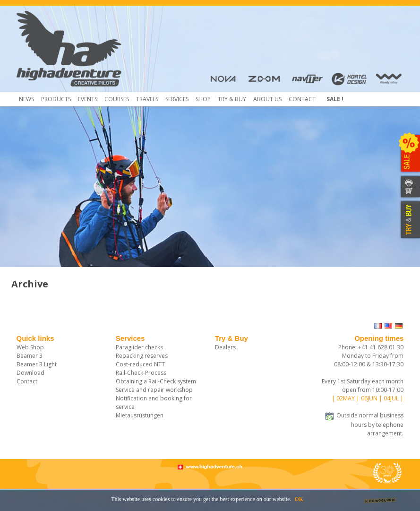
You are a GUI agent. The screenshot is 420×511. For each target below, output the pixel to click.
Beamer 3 (30, 356)
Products (56, 99)
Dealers (225, 347)
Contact (302, 99)
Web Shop (30, 347)
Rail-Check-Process (141, 373)
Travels (147, 99)
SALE (409, 154)
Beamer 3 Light (37, 364)
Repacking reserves (142, 356)
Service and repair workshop (154, 390)
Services (177, 99)
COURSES (117, 99)
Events (88, 99)
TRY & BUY (409, 220)
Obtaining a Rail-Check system (156, 381)
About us (267, 99)
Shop (203, 99)
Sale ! (335, 99)
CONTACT (409, 181)
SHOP (409, 193)
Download (30, 373)
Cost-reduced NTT (140, 364)
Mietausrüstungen (140, 415)
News (26, 99)
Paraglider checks (139, 347)
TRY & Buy (232, 99)
